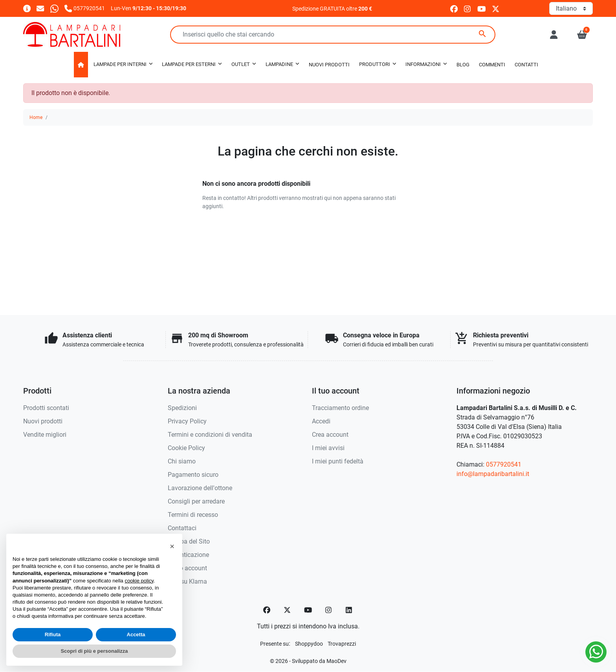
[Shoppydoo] (309, 644)
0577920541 (504, 464)
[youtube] (482, 8)
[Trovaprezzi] (342, 644)
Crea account (330, 435)
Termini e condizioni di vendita (210, 435)
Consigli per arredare (196, 501)
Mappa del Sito (189, 541)
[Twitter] (287, 610)
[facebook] (454, 8)
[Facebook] (267, 610)
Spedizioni (182, 408)
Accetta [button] (136, 634)
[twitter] (496, 8)
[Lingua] (571, 8)
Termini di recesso (193, 515)
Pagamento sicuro (193, 475)
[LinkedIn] (349, 610)
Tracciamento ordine (340, 408)
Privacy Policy (187, 421)
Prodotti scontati (46, 408)
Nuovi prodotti (43, 421)
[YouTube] (308, 610)
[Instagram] (329, 610)
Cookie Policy (186, 448)
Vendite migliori (45, 435)
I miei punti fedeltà (338, 461)
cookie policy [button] (139, 581)
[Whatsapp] (54, 8)
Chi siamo (182, 461)
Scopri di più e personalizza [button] (94, 651)
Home (36, 117)
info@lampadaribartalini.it (493, 474)
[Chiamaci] (85, 8)
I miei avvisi (328, 448)
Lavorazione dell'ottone (200, 488)
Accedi (321, 421)
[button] (582, 35)
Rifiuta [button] (53, 634)
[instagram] (468, 8)
